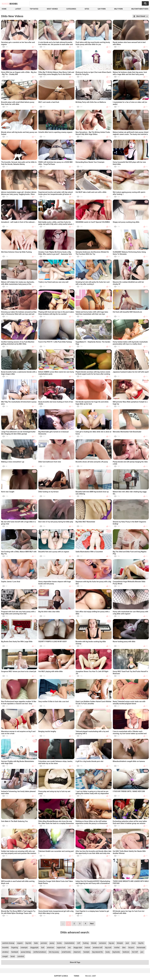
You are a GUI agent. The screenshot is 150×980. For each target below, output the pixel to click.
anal (127, 943)
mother (117, 948)
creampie (24, 948)
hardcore (126, 952)
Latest (18, 9)
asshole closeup (8, 943)
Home (4, 9)
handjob (86, 952)
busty (108, 952)
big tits (141, 943)
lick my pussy (54, 952)
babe (36, 943)
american (51, 948)
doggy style (78, 948)
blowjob (120, 943)
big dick (28, 943)
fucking (86, 943)
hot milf (135, 952)
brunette (5, 948)
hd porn (131, 948)
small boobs (66, 952)
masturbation (69, 943)
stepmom (77, 952)
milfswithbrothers (140, 9)
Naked (10, 4)
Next (92, 924)
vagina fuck (61, 948)
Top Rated (34, 9)
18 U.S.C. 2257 (90, 976)
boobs (59, 943)
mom (134, 943)
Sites (87, 9)
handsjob (15, 952)
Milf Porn (118, 9)
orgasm (20, 943)
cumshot (21, 956)
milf (79, 943)
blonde (94, 943)
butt (43, 948)
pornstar (44, 943)
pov (142, 952)
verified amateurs (40, 952)
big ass (112, 943)
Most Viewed (52, 9)
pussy (52, 943)
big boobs (116, 952)
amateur (5, 952)
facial (13, 956)
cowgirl (5, 956)
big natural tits (98, 952)
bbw (124, 948)
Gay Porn (102, 9)
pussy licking (26, 952)
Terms (76, 976)
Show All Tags (75, 962)
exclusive (102, 943)
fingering (15, 948)
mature (87, 948)
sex (69, 948)
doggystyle (34, 948)
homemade (141, 948)
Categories (71, 9)
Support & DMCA (61, 976)
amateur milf (98, 948)
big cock (108, 948)
